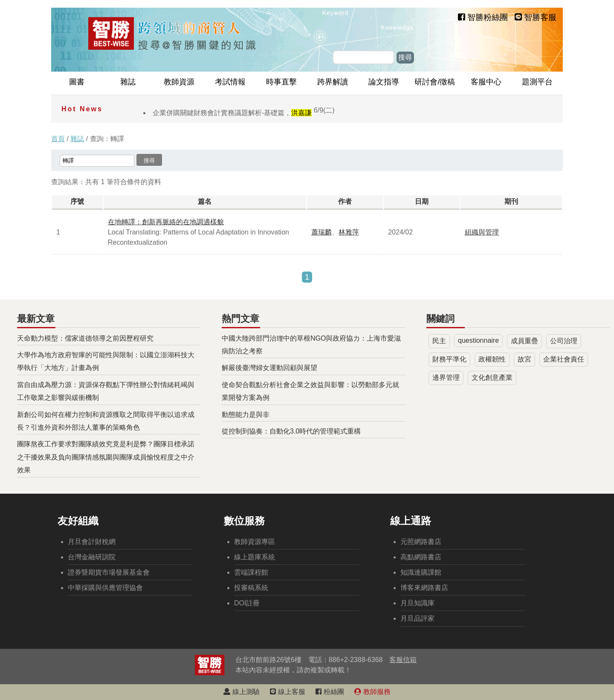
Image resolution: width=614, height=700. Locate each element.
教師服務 (372, 692)
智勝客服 (536, 17)
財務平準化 (449, 359)
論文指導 (384, 82)
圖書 (77, 82)
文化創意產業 (492, 377)
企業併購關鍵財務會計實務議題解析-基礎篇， (244, 113)
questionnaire (478, 340)
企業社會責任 (564, 359)
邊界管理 (446, 377)
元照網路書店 (421, 542)
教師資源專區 (255, 542)
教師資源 (179, 82)
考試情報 (230, 82)
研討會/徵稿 (435, 82)
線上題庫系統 (255, 557)
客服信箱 (403, 660)
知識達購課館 (421, 572)
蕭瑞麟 (321, 232)
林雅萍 (349, 232)
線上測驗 (241, 692)
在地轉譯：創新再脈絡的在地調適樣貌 (166, 222)
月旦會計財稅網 (92, 542)
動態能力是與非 (246, 415)
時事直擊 (281, 82)
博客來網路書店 (424, 588)
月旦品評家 (417, 618)
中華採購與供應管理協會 (105, 588)
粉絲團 (330, 692)
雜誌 (128, 82)
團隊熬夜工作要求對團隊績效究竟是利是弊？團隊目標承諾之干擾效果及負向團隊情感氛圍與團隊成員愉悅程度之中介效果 (106, 457)
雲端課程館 (251, 572)
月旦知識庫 (417, 603)
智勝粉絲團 (483, 17)
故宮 (524, 359)
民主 (439, 341)
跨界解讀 (333, 82)
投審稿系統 (251, 588)
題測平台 (537, 82)
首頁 (58, 139)
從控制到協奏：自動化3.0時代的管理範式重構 (291, 431)
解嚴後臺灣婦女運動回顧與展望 (269, 368)
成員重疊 (524, 341)
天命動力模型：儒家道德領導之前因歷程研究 (85, 338)
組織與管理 (482, 232)
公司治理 (564, 341)
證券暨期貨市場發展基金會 (109, 572)
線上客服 (287, 692)
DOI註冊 (247, 603)
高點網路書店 (421, 557)
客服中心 (486, 82)
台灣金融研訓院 (92, 557)
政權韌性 (492, 359)
